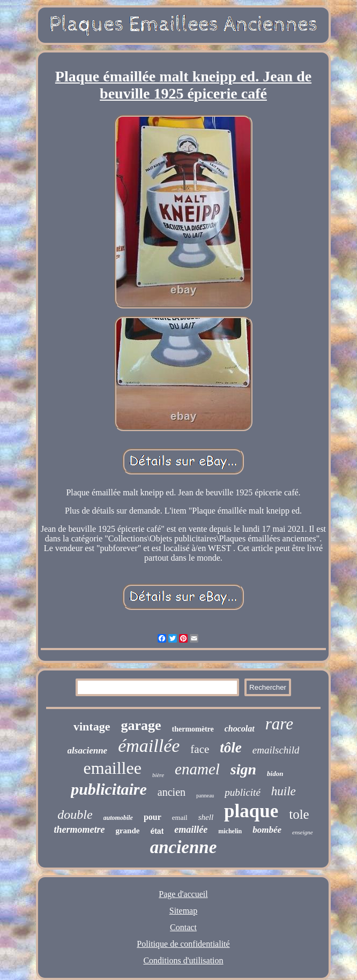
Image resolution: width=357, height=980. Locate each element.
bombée (267, 830)
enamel (197, 769)
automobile (118, 818)
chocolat (240, 729)
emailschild (276, 750)
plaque (251, 811)
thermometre (79, 830)
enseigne (302, 832)
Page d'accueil (183, 894)
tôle (231, 748)
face (200, 749)
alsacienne (88, 751)
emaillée (191, 830)
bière (158, 775)
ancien (172, 792)
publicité (242, 792)
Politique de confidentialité (183, 944)
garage (141, 725)
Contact (183, 927)
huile (284, 791)
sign (243, 769)
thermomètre (193, 729)
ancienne (184, 847)
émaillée (149, 746)
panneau (205, 796)
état (157, 831)
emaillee (113, 768)
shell (206, 817)
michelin (230, 831)
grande (127, 831)
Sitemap (183, 911)
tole (299, 814)
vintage (92, 726)
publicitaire (109, 789)
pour (153, 817)
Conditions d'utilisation (183, 960)
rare (279, 724)
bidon (275, 774)
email (180, 817)
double (75, 815)
